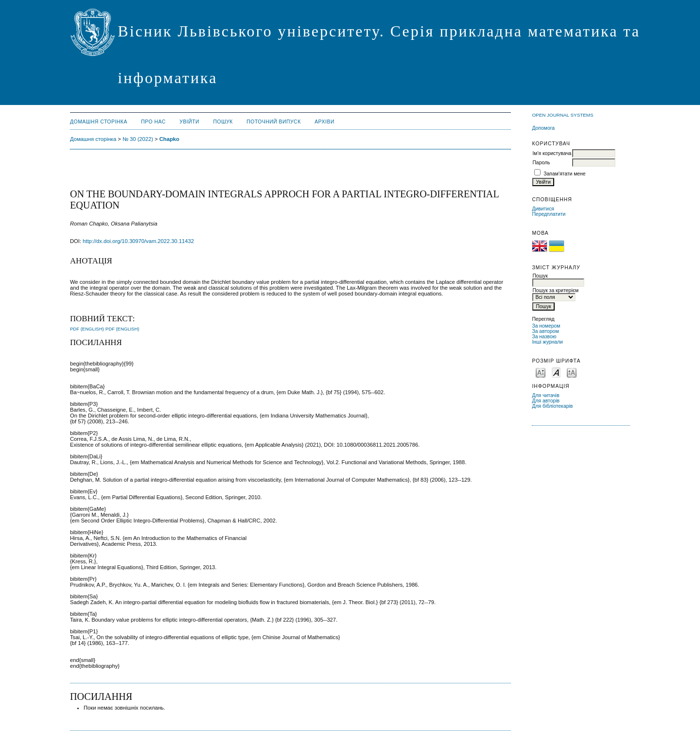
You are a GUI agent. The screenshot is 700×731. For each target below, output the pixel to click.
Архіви (324, 122)
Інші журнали (547, 342)
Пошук (223, 122)
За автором (545, 331)
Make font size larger (572, 372)
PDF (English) (87, 329)
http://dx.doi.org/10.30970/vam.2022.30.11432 (138, 241)
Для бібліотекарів (552, 406)
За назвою (544, 337)
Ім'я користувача (552, 153)
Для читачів (545, 395)
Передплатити (549, 214)
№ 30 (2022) (138, 139)
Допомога (543, 128)
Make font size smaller (541, 372)
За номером (546, 326)
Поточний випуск (273, 122)
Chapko (169, 139)
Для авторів (546, 401)
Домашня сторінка (99, 122)
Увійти (189, 122)
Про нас (153, 122)
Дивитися (543, 209)
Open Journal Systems (562, 115)
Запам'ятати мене (564, 174)
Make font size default (556, 372)
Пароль (541, 163)
